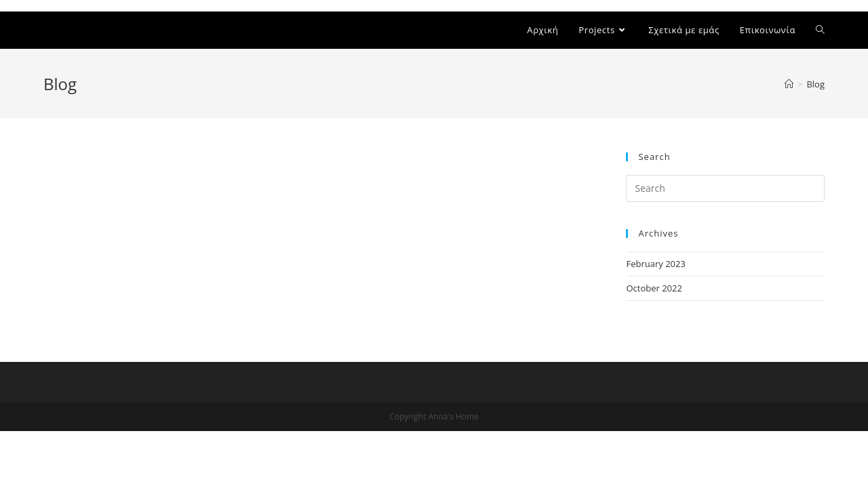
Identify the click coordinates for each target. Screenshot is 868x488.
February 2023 (655, 264)
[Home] (789, 84)
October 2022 (654, 288)
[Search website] (820, 30)
